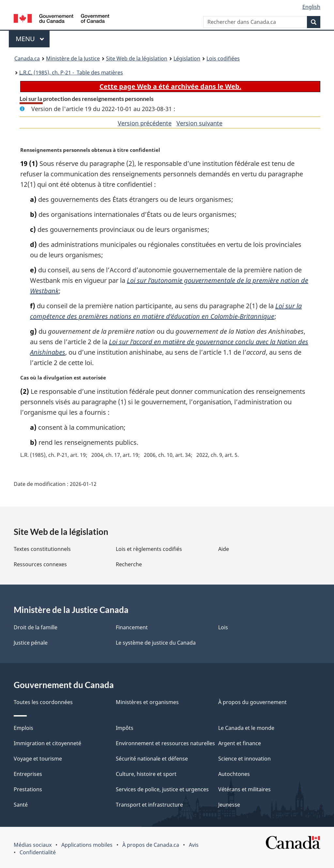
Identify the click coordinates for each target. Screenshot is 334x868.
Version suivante (199, 123)
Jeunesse (229, 805)
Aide (224, 549)
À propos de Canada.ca (151, 845)
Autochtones (234, 774)
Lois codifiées (223, 58)
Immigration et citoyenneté (47, 743)
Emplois (23, 728)
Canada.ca (27, 58)
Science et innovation (244, 759)
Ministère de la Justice (73, 58)
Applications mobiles (87, 845)
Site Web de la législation (137, 58)
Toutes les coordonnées (43, 702)
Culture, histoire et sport (146, 774)
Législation (187, 58)
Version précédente (145, 123)
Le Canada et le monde (246, 728)
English (311, 7)
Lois (223, 627)
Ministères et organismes (147, 702)
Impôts (125, 728)
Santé (21, 805)
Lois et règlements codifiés (149, 549)
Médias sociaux (33, 845)
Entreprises (28, 774)
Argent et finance (240, 743)
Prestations (28, 789)
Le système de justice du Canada (156, 643)
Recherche (129, 564)
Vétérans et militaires (244, 789)
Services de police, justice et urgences (162, 789)
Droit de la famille (36, 627)
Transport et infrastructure (149, 805)
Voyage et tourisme (38, 759)
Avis (194, 845)
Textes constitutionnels (42, 549)
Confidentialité (38, 852)
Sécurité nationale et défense (152, 759)
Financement (132, 627)
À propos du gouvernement (252, 702)
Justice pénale (31, 643)
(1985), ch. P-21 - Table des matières (71, 72)
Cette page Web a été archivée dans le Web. (170, 86)
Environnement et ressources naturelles (165, 743)
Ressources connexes (40, 564)
